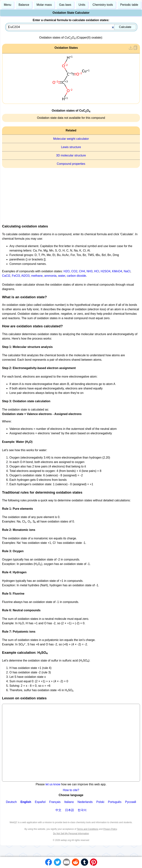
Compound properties (71, 164)
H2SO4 (106, 271)
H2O (67, 271)
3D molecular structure (71, 155)
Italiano (69, 802)
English (26, 802)
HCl (97, 271)
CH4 (82, 271)
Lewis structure (71, 147)
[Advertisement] (71, 195)
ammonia (50, 276)
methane (37, 276)
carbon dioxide (76, 276)
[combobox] (71, 27)
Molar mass (44, 5)
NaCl (127, 271)
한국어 (82, 810)
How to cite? (71, 790)
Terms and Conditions (88, 829)
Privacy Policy (110, 829)
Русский (131, 802)
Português (115, 802)
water (62, 276)
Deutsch (11, 802)
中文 (58, 810)
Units (82, 5)
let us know (53, 784)
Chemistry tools (103, 5)
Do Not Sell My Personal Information (71, 834)
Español (40, 802)
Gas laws (65, 5)
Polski (100, 802)
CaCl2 (6, 276)
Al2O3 (25, 276)
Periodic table (129, 5)
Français (55, 802)
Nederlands (85, 802)
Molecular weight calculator (71, 139)
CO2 (74, 271)
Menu (8, 5)
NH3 (89, 271)
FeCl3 (16, 276)
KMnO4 (117, 271)
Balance (24, 5)
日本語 (70, 810)
